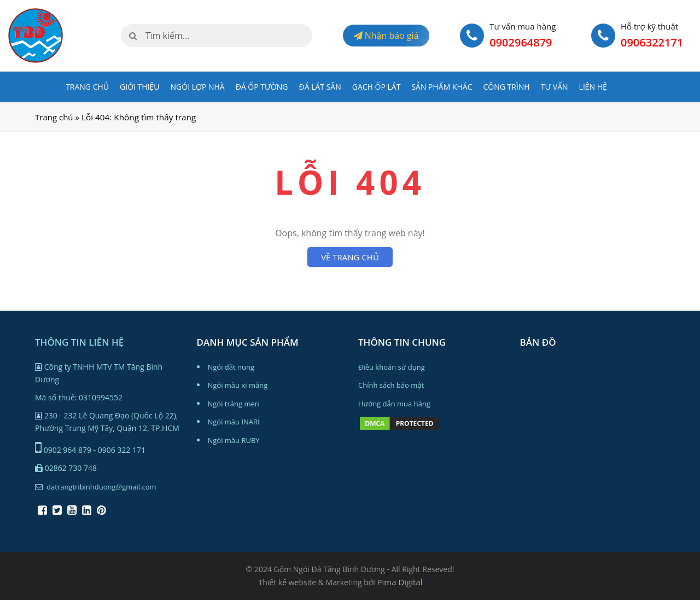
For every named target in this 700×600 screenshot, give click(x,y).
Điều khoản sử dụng (392, 367)
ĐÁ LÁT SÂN (320, 87)
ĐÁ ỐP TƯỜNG (262, 87)
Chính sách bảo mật (391, 385)
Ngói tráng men (234, 404)
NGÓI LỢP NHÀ (198, 87)
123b (432, 582)
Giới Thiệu (140, 87)
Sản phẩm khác (442, 87)
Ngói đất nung (231, 367)
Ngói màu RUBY (234, 440)
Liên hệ (593, 87)
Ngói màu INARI (234, 422)
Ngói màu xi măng (238, 385)
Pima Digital (400, 582)
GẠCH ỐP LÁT (377, 87)
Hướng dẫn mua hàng (394, 404)
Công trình (506, 87)
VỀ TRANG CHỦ (350, 257)
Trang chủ (87, 87)
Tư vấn (555, 87)
